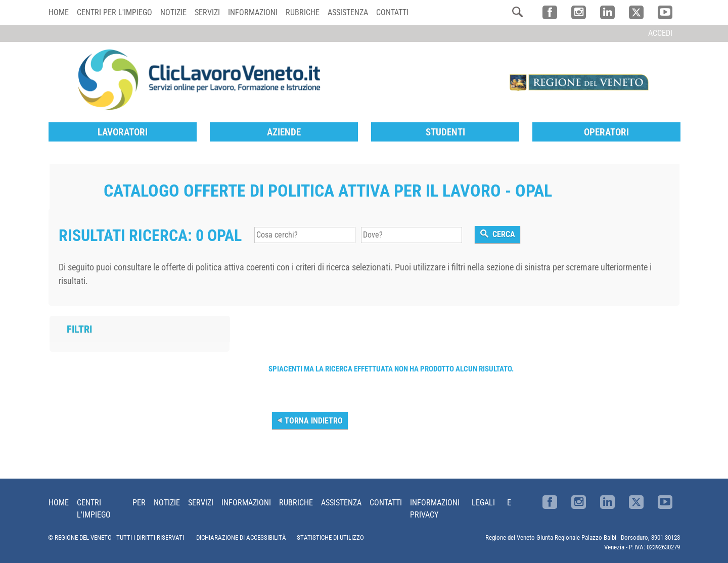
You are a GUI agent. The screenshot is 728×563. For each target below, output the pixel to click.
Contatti (392, 12)
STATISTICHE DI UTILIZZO (330, 537)
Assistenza (348, 12)
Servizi (207, 12)
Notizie (173, 12)
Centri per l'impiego (115, 12)
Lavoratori (123, 132)
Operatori (606, 132)
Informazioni (253, 12)
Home (59, 12)
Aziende (284, 132)
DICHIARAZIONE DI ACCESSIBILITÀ (241, 537)
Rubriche (303, 12)
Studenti (445, 132)
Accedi (660, 33)
